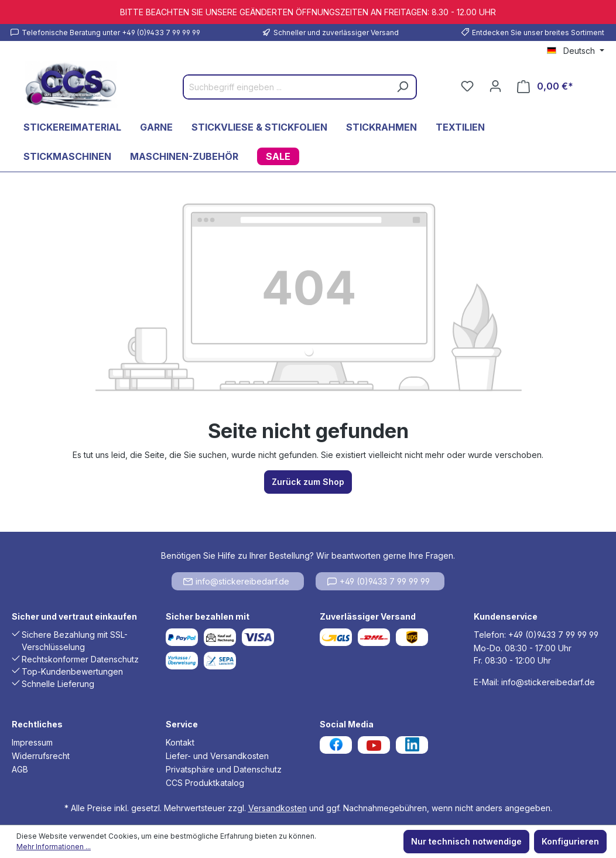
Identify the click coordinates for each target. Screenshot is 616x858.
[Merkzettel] (467, 86)
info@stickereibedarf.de (236, 581)
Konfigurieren (570, 841)
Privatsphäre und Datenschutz (224, 769)
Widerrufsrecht (41, 756)
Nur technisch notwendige (466, 841)
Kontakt (180, 742)
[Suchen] (402, 87)
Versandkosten (278, 808)
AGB (20, 769)
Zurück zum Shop (308, 482)
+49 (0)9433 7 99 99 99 (379, 581)
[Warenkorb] (545, 86)
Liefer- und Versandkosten (217, 756)
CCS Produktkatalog (205, 783)
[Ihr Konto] (495, 86)
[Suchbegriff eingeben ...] (287, 87)
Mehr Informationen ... (54, 847)
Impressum (32, 742)
